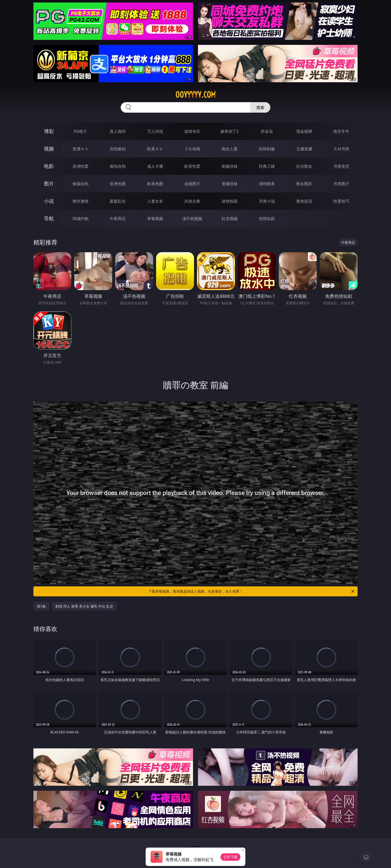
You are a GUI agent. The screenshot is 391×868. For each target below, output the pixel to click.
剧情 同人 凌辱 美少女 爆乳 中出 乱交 (84, 606)
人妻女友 (155, 201)
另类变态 (341, 166)
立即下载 (230, 857)
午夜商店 (118, 219)
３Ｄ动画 (192, 149)
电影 (49, 166)
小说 (49, 201)
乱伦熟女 (304, 166)
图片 (49, 184)
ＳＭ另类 (341, 149)
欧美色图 (155, 184)
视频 (49, 149)
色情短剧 (267, 219)
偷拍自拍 (118, 166)
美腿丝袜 (230, 184)
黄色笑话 (304, 201)
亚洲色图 (118, 184)
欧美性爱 (192, 166)
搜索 (260, 107)
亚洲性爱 (81, 166)
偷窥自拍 (81, 184)
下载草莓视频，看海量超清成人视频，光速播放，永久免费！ (252, 591)
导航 (49, 218)
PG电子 (80, 131)
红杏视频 (230, 219)
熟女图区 (304, 184)
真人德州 (118, 131)
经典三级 (267, 166)
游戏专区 (192, 131)
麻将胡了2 (230, 131)
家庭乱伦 (118, 201)
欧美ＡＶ (155, 149)
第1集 (41, 606)
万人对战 (155, 131)
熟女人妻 (230, 149)
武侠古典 (192, 201)
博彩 (49, 131)
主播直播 (304, 149)
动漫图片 (192, 184)
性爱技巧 (341, 201)
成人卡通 (155, 166)
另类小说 (267, 201)
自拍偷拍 (118, 149)
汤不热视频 (192, 219)
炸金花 (267, 131)
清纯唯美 (267, 184)
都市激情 (81, 201)
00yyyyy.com (195, 95)
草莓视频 (155, 219)
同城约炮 (81, 219)
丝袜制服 (267, 149)
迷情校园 (230, 201)
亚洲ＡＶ (81, 149)
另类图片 (341, 184)
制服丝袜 (230, 166)
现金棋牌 (304, 131)
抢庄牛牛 (341, 131)
